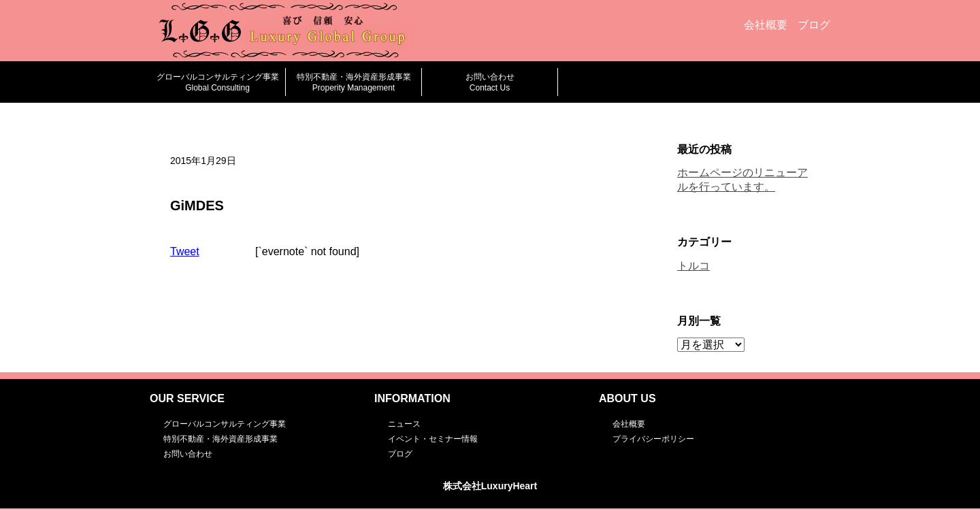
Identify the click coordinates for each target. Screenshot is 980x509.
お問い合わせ (188, 454)
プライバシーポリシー (653, 439)
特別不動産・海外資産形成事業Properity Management (354, 82)
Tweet (185, 251)
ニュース (404, 424)
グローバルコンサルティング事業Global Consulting (218, 82)
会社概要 (766, 25)
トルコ (693, 266)
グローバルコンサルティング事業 (225, 424)
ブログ (814, 25)
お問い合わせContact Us (490, 82)
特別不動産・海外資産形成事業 (220, 439)
